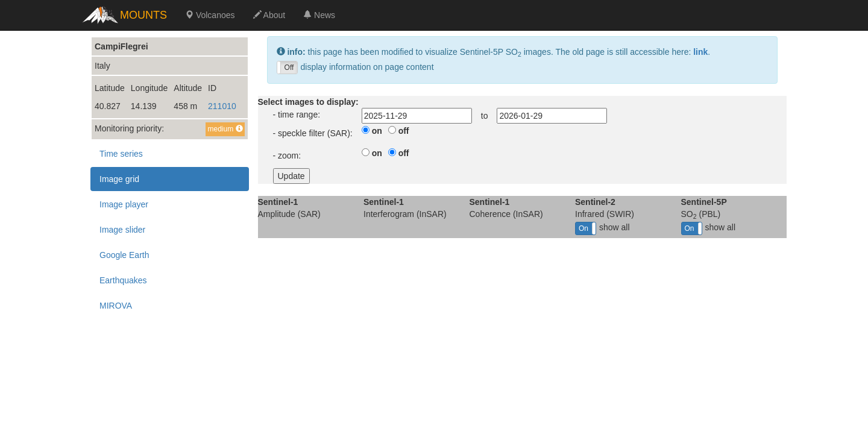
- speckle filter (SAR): (313, 133)
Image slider (122, 230)
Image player (124, 204)
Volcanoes (210, 15)
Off (289, 68)
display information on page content (355, 68)
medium (225, 129)
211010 (222, 106)
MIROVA (116, 306)
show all (602, 228)
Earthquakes (123, 280)
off (404, 131)
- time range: (297, 115)
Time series (121, 154)
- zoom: (287, 156)
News (319, 15)
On (583, 228)
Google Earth (124, 255)
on (377, 131)
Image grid (119, 179)
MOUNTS (143, 15)
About (269, 15)
